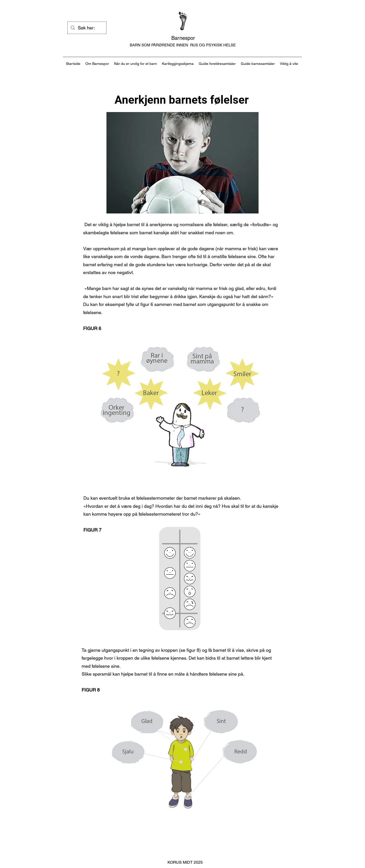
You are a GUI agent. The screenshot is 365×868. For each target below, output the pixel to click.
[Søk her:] (87, 28)
